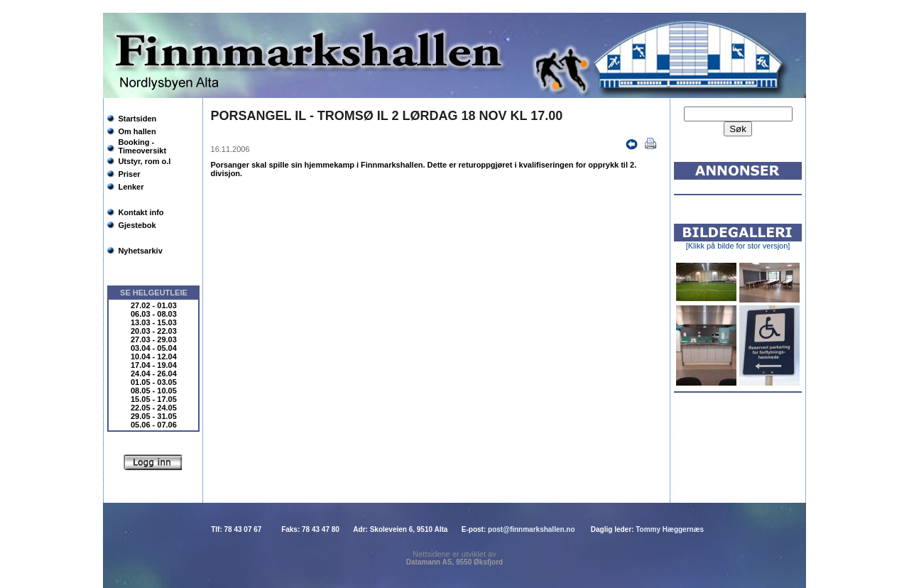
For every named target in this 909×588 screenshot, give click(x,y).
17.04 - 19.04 (154, 365)
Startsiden (137, 119)
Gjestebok (137, 225)
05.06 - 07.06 (154, 425)
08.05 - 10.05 (154, 391)
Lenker (131, 187)
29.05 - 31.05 (154, 416)
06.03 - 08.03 (154, 314)
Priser (129, 174)
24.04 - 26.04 (154, 374)
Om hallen (137, 131)
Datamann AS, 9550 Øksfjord (454, 562)
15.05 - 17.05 (154, 399)
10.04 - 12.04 (154, 356)
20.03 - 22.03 (154, 331)
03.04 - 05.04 (154, 348)
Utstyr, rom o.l (144, 161)
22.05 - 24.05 (154, 408)
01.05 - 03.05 (154, 382)
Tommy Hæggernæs (670, 529)
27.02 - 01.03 (154, 305)
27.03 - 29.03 (154, 339)
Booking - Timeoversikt (142, 146)
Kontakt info (141, 212)
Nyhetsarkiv (140, 251)
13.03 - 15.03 (154, 322)
